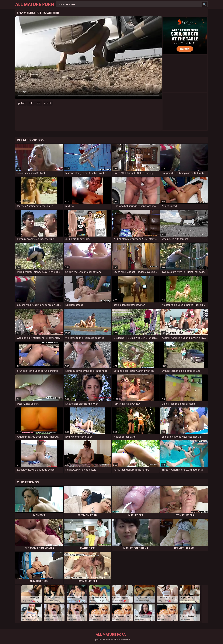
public (22, 103)
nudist (48, 103)
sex (39, 103)
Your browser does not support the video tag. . (89, 58)
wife (31, 103)
